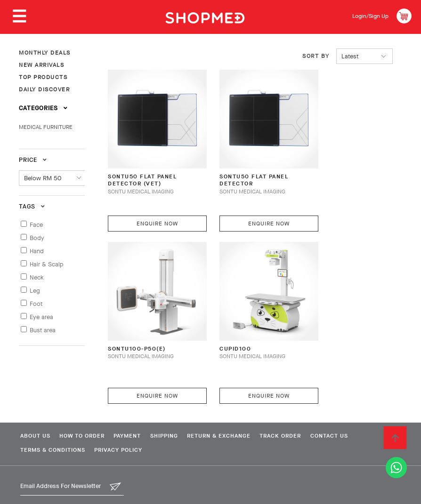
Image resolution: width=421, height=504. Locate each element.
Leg (35, 291)
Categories (43, 108)
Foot (36, 304)
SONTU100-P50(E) (140, 323)
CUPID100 (226, 323)
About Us (34, 409)
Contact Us (358, 409)
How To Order (86, 409)
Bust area (43, 330)
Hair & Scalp (47, 264)
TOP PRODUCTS (43, 77)
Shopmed (322, 492)
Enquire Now (152, 210)
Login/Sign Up (367, 16)
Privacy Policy (122, 424)
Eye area (41, 317)
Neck (37, 277)
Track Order (304, 409)
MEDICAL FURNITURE (46, 127)
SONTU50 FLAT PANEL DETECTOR (247, 168)
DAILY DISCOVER (44, 89)
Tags (32, 206)
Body (37, 238)
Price (33, 160)
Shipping (178, 409)
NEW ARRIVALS (41, 65)
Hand (37, 251)
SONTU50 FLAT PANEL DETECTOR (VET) (146, 168)
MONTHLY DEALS (45, 53)
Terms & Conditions (51, 424)
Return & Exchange (238, 409)
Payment (136, 409)
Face (36, 225)
